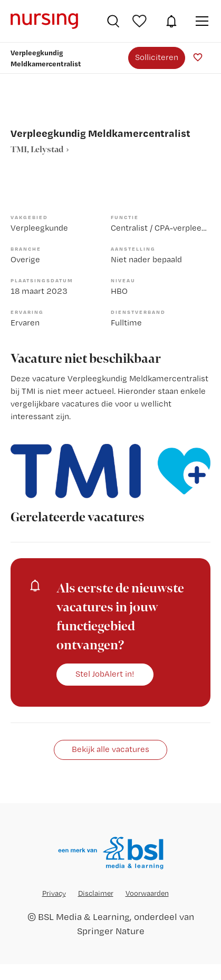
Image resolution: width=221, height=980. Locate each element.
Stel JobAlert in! (105, 674)
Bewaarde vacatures (141, 21)
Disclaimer (96, 893)
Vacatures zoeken (113, 21)
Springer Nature (111, 931)
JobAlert (171, 21)
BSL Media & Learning (84, 917)
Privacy (54, 893)
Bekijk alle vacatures (110, 749)
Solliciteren (157, 57)
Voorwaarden (147, 893)
